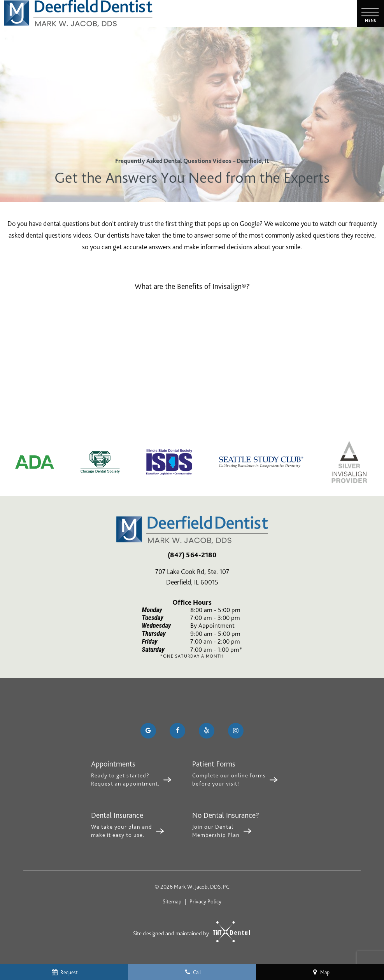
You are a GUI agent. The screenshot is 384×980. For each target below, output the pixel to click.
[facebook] (177, 731)
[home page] (78, 14)
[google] (148, 731)
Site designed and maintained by (188, 932)
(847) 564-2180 (192, 555)
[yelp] (207, 731)
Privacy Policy (205, 901)
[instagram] (236, 731)
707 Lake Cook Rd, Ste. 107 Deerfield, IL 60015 (192, 577)
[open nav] (371, 14)
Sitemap (172, 901)
